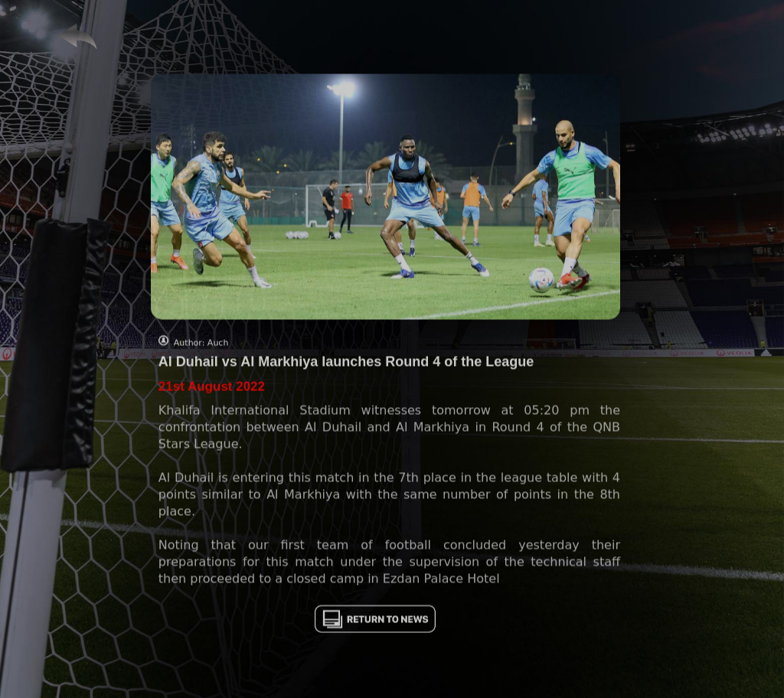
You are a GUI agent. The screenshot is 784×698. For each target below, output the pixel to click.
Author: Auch (201, 348)
